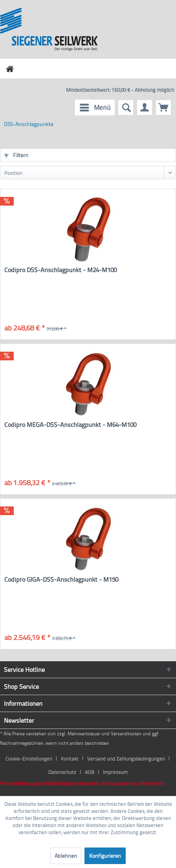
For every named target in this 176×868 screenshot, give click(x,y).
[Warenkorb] (163, 108)
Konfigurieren (105, 856)
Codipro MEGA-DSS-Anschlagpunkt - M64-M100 (70, 425)
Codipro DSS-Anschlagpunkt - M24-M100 (60, 270)
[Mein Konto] (145, 108)
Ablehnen (66, 856)
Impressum (115, 772)
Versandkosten (126, 734)
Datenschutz (62, 772)
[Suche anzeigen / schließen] (126, 108)
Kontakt (70, 759)
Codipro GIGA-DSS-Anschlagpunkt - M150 (61, 580)
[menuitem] (95, 108)
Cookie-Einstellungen (29, 759)
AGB (90, 772)
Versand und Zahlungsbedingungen (126, 759)
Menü (95, 107)
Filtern (16, 155)
